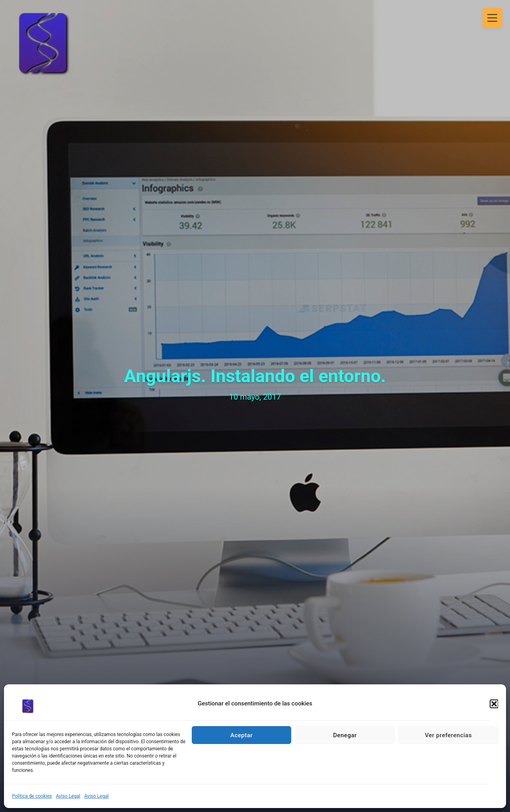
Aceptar (241, 735)
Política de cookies (32, 796)
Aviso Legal (68, 796)
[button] (494, 704)
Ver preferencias (448, 735)
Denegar (345, 735)
